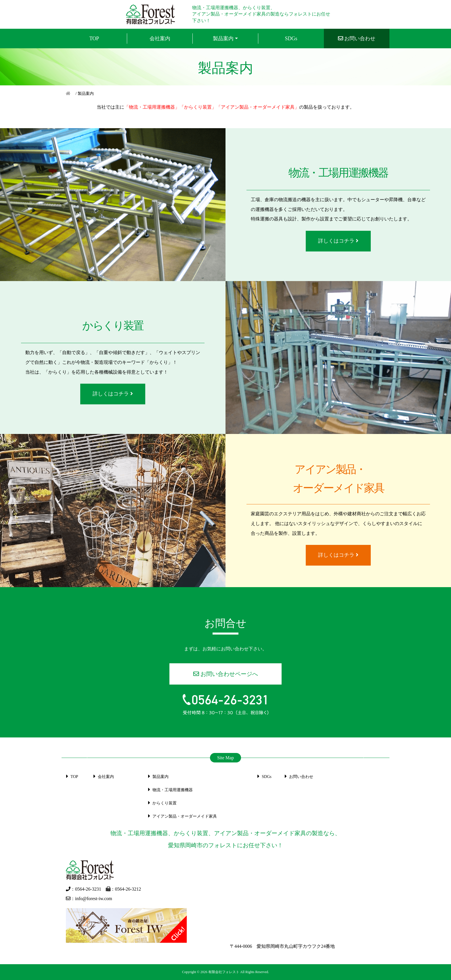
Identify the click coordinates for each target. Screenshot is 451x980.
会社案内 (103, 777)
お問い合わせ (298, 777)
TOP (71, 777)
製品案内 (223, 39)
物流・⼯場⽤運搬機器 (169, 790)
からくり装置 (161, 803)
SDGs (263, 777)
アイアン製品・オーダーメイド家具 (181, 816)
